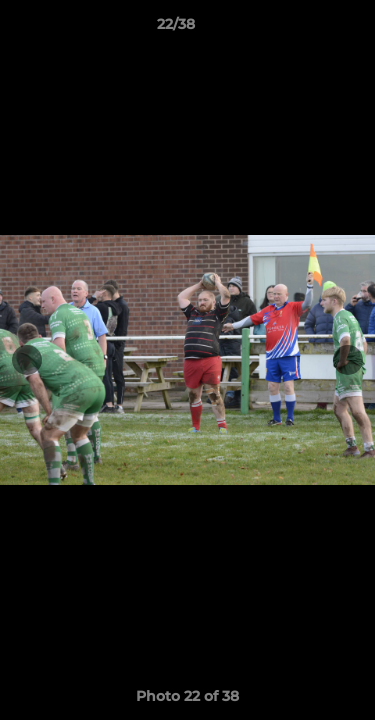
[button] (303, 29)
